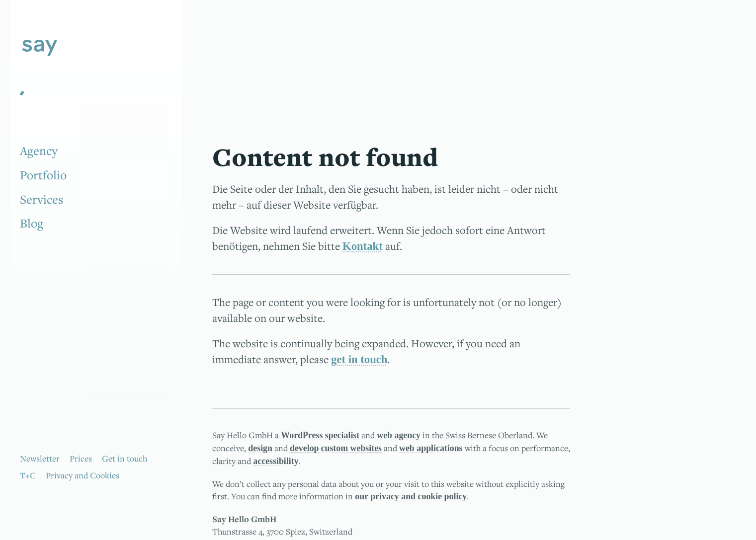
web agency (399, 436)
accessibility (276, 463)
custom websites (352, 449)
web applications (431, 449)
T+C (28, 475)
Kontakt (363, 246)
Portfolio (43, 175)
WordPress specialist (320, 436)
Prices (81, 458)
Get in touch (125, 458)
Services (42, 199)
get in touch (359, 359)
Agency (39, 151)
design (260, 449)
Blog (32, 223)
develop (304, 449)
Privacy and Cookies (83, 475)
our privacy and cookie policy (411, 498)
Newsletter (40, 458)
